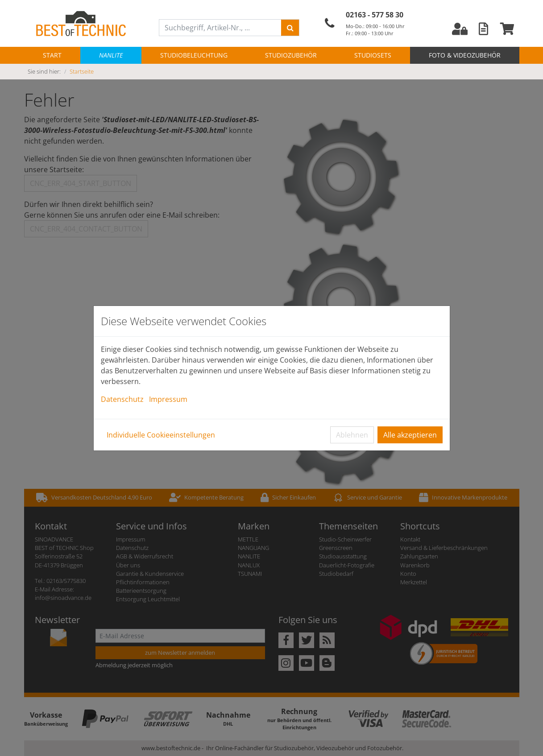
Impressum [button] (168, 399)
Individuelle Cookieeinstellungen (161, 435)
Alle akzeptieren (410, 435)
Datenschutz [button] (122, 399)
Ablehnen (352, 435)
